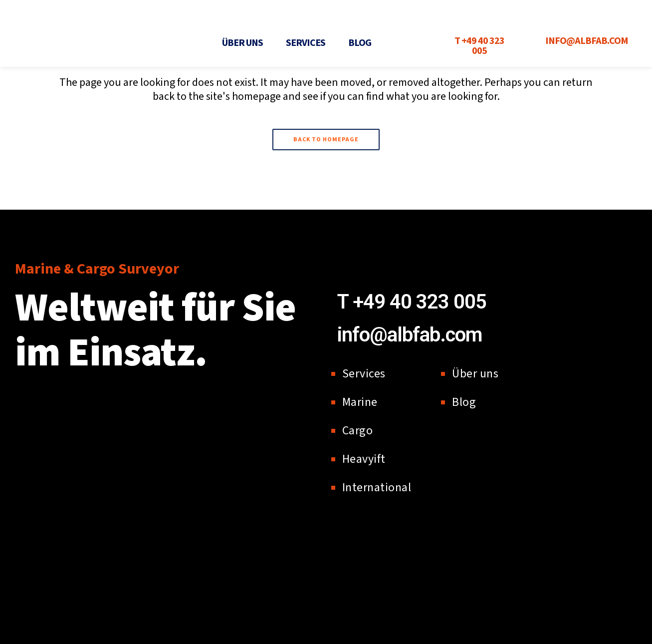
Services (306, 43)
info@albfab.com (410, 335)
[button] (245, 43)
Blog (360, 43)
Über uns (242, 43)
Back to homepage (326, 140)
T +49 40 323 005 (412, 302)
